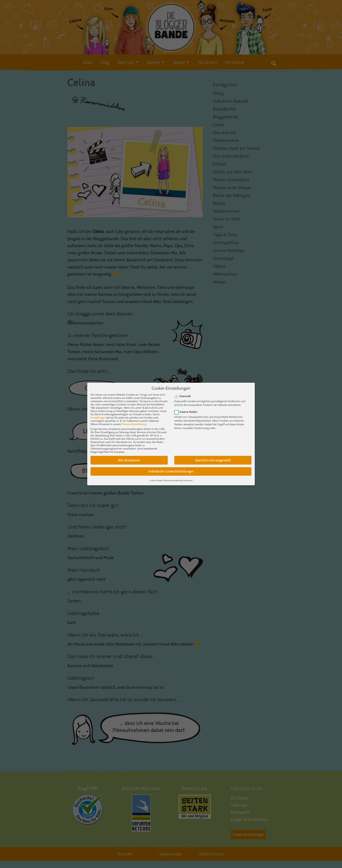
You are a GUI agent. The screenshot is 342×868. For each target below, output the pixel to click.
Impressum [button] (188, 476)
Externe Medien (187, 408)
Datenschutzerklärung (134, 420)
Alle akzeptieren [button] (129, 456)
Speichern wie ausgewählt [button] (213, 456)
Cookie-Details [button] (156, 476)
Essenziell (184, 392)
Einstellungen (98, 413)
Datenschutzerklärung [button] (173, 476)
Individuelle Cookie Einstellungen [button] (171, 467)
